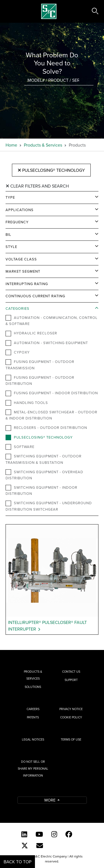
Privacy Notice (71, 709)
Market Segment (23, 271)
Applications (20, 210)
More (50, 800)
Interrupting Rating (27, 284)
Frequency (17, 222)
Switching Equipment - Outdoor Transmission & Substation (44, 459)
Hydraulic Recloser (31, 333)
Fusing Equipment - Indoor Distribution (52, 393)
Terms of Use (71, 739)
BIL (8, 234)
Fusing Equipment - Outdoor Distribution (40, 380)
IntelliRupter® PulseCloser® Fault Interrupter (47, 626)
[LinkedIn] (24, 834)
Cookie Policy (71, 717)
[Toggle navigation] (11, 11)
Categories (17, 308)
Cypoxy (18, 352)
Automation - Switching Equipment (47, 343)
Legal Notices (33, 739)
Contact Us (71, 672)
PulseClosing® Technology (51, 170)
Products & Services (43, 145)
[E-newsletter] (40, 846)
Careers (33, 709)
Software (20, 447)
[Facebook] (69, 834)
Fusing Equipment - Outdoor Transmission (40, 365)
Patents (33, 717)
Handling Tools (27, 403)
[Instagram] (54, 834)
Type (10, 197)
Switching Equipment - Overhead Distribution (44, 475)
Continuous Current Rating (35, 296)
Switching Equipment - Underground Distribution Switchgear (49, 506)
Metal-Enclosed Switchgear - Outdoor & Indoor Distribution (51, 415)
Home (11, 145)
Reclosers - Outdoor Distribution (46, 428)
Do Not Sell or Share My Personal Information (33, 769)
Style (11, 247)
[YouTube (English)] (39, 834)
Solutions (33, 687)
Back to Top (17, 862)
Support (71, 680)
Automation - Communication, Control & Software (52, 321)
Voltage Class (21, 259)
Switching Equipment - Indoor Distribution (41, 490)
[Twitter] (25, 846)
